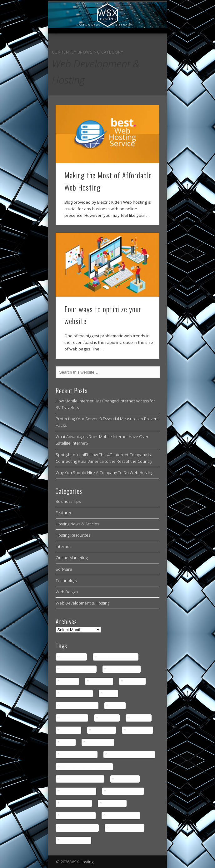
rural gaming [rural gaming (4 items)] (103, 730)
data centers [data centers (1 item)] (101, 681)
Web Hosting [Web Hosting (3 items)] (114, 803)
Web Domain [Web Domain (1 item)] (127, 779)
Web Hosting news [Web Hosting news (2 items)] (123, 816)
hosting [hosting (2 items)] (110, 694)
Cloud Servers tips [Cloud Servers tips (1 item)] (123, 669)
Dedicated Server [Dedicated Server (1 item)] (76, 694)
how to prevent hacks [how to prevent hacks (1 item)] (79, 706)
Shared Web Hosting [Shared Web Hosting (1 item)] (78, 755)
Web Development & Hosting (82, 603)
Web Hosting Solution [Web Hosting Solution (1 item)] (79, 828)
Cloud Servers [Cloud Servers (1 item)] (73, 657)
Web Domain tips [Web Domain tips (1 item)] (76, 803)
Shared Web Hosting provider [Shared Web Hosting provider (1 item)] (86, 767)
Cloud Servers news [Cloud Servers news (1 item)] (78, 669)
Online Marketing (72, 558)
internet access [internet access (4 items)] (74, 718)
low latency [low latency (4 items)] (140, 718)
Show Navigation (144, 56)
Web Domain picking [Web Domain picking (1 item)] (125, 791)
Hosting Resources (73, 535)
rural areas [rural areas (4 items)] (70, 730)
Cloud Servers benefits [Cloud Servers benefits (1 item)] (117, 657)
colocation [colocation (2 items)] (69, 681)
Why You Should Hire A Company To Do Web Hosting (104, 472)
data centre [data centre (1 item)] (134, 681)
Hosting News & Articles (77, 524)
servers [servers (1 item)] (67, 742)
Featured (64, 513)
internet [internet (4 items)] (117, 706)
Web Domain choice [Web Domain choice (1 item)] (78, 791)
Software (64, 569)
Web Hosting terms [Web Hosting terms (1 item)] (126, 828)
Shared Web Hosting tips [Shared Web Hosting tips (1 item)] (82, 779)
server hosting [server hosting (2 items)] (139, 730)
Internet (63, 546)
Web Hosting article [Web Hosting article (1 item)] (77, 816)
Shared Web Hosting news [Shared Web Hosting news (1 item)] (131, 755)
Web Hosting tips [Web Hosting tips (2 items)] (75, 840)
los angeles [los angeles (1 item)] (109, 718)
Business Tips (68, 501)
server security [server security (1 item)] (100, 742)
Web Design (67, 592)
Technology (66, 580)
